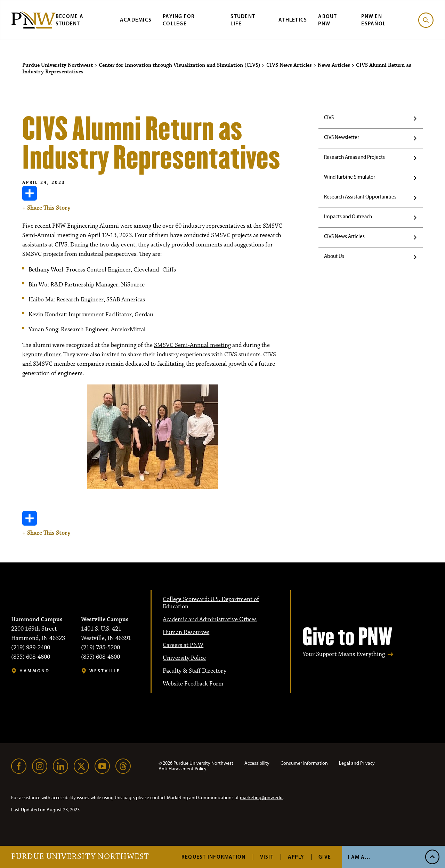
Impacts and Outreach (348, 217)
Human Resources (186, 632)
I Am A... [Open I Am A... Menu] (359, 857)
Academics (136, 20)
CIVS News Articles (344, 236)
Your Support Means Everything (344, 654)
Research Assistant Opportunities (360, 197)
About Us (334, 256)
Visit (267, 857)
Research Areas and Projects (354, 157)
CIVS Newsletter (342, 137)
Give (325, 857)
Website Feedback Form (193, 684)
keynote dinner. (42, 355)
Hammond (35, 671)
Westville (105, 671)
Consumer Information (304, 763)
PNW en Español (373, 20)
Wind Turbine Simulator (350, 177)
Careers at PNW (183, 645)
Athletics (293, 20)
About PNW (327, 20)
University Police (184, 658)
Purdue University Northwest (80, 857)
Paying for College (179, 20)
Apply (296, 857)
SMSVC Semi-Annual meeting (192, 345)
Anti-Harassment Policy (183, 769)
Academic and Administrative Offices (210, 619)
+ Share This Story (46, 199)
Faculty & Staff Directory (195, 671)
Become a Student (70, 20)
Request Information (214, 857)
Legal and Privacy (357, 763)
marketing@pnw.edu (261, 798)
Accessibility (257, 763)
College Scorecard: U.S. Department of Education (211, 603)
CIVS (329, 117)
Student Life (243, 20)
